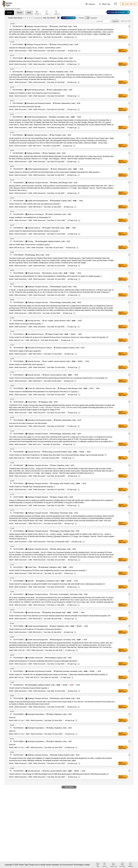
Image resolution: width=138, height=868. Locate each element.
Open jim (12, 717)
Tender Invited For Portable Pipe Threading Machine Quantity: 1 (32, 487)
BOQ (29, 13)
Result (20, 13)
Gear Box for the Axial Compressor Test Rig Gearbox (28, 423)
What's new (104, 4)
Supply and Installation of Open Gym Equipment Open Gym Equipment (35, 93)
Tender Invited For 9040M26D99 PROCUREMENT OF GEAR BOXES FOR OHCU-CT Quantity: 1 (44, 392)
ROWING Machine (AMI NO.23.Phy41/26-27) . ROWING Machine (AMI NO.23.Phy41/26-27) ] (43, 61)
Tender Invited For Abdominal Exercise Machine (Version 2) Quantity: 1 (34, 231)
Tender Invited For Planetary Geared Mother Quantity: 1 (29, 688)
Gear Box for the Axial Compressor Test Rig (25, 106)
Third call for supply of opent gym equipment (25, 351)
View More (69, 787)
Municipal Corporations (36, 714)
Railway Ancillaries (34, 153)
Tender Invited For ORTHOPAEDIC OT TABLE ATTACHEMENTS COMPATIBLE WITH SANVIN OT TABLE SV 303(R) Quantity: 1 (55, 276)
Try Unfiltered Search (68, 18)
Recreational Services (36, 334)
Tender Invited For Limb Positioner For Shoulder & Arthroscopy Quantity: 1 (36, 629)
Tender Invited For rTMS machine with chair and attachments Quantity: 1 (35, 204)
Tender (9, 13)
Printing (30, 241)
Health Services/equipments (37, 117)
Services (90, 4)
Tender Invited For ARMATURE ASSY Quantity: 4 (27, 364)
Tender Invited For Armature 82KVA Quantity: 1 (26, 324)
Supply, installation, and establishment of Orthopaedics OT (30, 217)
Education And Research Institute (39, 103)
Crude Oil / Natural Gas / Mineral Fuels (42, 388)
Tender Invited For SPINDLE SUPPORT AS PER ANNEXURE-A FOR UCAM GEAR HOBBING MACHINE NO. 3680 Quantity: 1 (55, 172)
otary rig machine (49, 18)
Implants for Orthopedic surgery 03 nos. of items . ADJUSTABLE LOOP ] (35, 48)
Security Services (34, 228)
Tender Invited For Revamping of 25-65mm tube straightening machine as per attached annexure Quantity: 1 (48, 570)
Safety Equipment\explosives (38, 169)
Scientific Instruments (35, 658)
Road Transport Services (36, 90)
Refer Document (20, 37)
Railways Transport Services (37, 26)
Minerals (31, 581)
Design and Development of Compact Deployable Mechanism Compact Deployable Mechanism (43, 661)
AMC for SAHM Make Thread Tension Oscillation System (29, 245)
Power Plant (32, 402)
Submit (115, 21)
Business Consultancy (36, 214)
